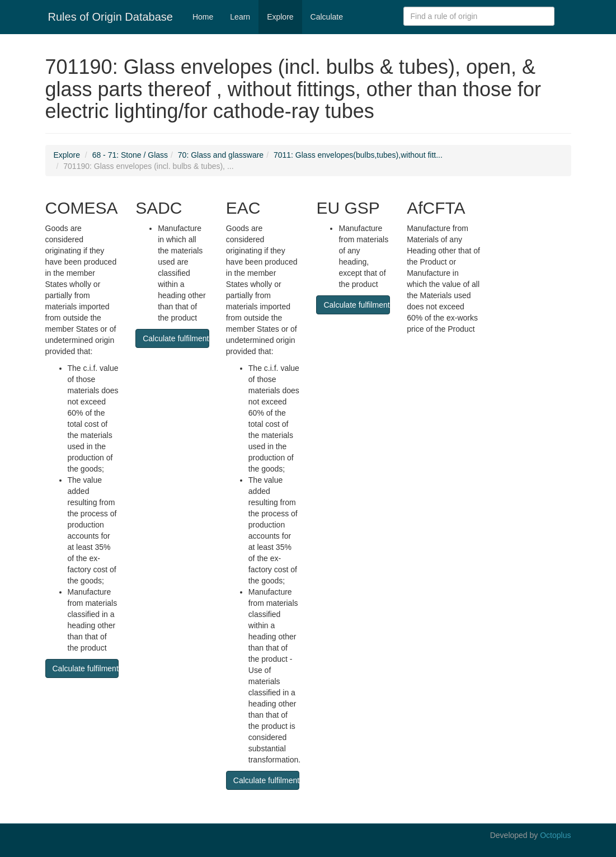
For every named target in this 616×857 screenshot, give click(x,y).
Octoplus (555, 835)
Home (203, 17)
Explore (280, 17)
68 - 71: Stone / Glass (130, 155)
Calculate (327, 17)
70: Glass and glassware (221, 155)
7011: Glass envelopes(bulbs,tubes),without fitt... (358, 155)
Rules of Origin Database (110, 17)
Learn (240, 17)
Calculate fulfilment (86, 668)
